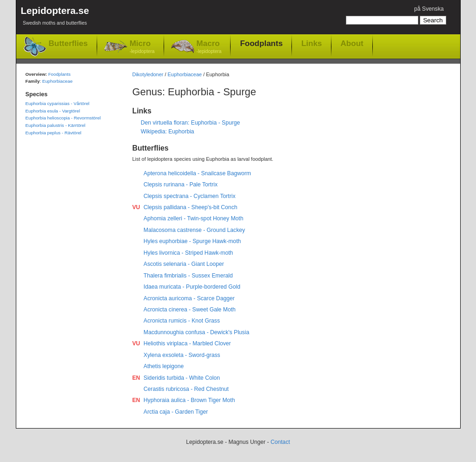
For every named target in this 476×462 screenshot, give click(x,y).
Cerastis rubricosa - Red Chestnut (186, 389)
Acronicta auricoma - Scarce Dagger (189, 298)
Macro (209, 47)
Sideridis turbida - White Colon (182, 378)
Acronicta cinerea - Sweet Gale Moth (190, 310)
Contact (280, 442)
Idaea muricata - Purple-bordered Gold (192, 287)
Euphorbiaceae (185, 74)
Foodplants (261, 43)
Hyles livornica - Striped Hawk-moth (188, 253)
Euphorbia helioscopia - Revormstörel (63, 118)
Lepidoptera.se (55, 17)
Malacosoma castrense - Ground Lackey (194, 230)
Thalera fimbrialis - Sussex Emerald (188, 276)
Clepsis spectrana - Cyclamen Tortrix (190, 196)
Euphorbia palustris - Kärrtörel (56, 125)
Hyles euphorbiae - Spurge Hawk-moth (192, 241)
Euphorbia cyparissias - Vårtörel (58, 103)
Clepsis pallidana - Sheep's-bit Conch (191, 207)
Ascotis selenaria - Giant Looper (184, 264)
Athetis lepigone (164, 366)
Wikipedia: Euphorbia (168, 132)
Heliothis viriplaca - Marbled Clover (187, 343)
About (352, 43)
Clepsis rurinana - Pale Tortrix (181, 185)
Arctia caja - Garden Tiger (176, 412)
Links (311, 43)
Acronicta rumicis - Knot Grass (182, 321)
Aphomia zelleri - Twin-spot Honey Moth (194, 218)
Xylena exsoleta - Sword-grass (182, 355)
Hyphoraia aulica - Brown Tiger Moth (189, 400)
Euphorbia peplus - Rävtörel (53, 133)
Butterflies (68, 43)
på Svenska (429, 9)
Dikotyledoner (148, 74)
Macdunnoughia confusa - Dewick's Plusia (196, 332)
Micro (142, 47)
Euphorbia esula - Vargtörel (53, 111)
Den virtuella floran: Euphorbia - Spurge (191, 123)
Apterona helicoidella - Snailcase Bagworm (197, 173)
